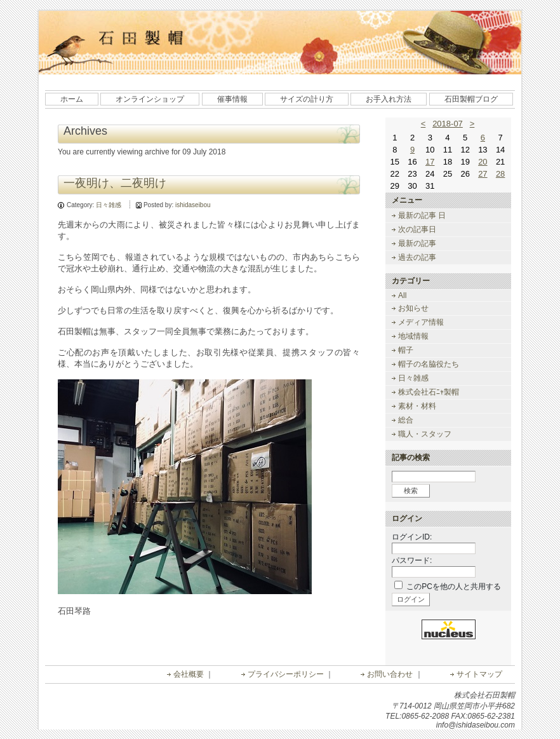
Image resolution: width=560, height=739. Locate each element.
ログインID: (412, 537)
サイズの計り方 (307, 99)
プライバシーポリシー (286, 674)
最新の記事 (417, 243)
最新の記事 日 (422, 215)
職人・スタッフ (425, 434)
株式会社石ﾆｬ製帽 (429, 392)
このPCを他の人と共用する (454, 586)
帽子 (406, 350)
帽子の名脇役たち (429, 364)
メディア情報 (421, 322)
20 (483, 162)
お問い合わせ (390, 674)
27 (483, 174)
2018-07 (448, 124)
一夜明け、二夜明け (115, 183)
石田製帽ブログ (471, 99)
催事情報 (232, 99)
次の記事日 (417, 229)
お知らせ (413, 308)
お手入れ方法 (389, 99)
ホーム (72, 99)
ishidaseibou (193, 205)
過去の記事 (417, 257)
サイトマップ (479, 674)
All (402, 295)
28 (500, 174)
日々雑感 (109, 205)
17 (430, 162)
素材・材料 (417, 406)
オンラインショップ (150, 99)
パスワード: (412, 560)
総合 (406, 420)
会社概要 (189, 674)
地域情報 (413, 336)
